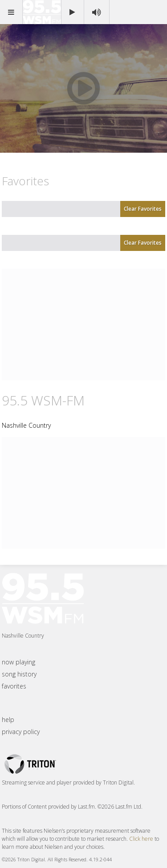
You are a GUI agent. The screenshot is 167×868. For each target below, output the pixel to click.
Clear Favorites (143, 209)
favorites (14, 686)
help (8, 720)
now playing (18, 662)
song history (19, 674)
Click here (141, 839)
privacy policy (21, 732)
